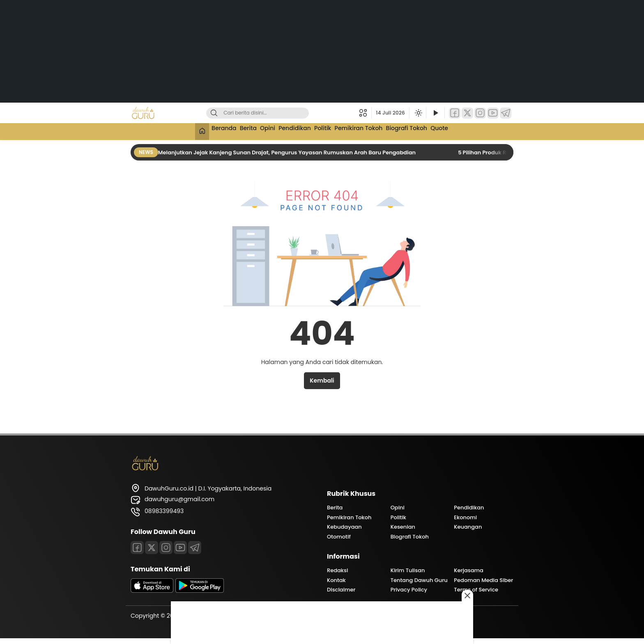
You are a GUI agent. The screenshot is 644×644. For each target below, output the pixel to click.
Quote (459, 131)
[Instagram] (480, 113)
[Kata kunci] (271, 113)
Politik (326, 131)
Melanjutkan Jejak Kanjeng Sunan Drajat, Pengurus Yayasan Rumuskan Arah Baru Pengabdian (287, 152)
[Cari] (214, 113)
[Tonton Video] (435, 113)
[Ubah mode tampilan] (418, 113)
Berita (236, 131)
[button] (365, 113)
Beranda (206, 131)
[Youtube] (180, 548)
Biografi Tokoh (421, 131)
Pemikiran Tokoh (368, 131)
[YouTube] (493, 113)
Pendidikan (293, 131)
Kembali (322, 380)
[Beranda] (181, 132)
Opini (260, 131)
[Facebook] (455, 113)
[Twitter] (467, 113)
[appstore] (152, 591)
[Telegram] (506, 113)
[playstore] (200, 591)
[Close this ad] (467, 596)
